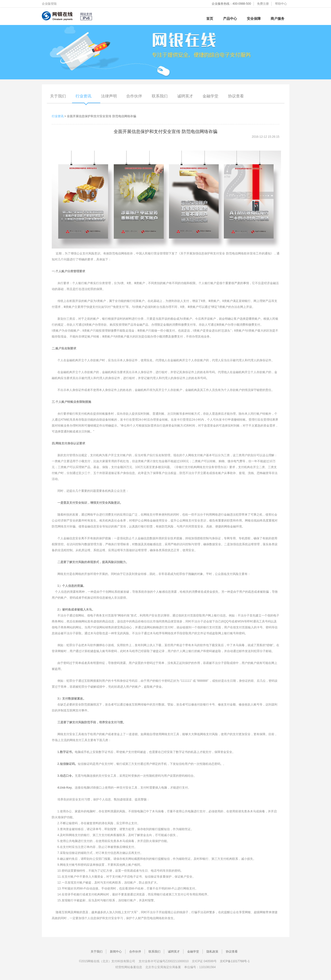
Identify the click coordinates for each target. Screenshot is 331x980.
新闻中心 (116, 952)
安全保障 (254, 19)
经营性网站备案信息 (129, 967)
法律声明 (109, 96)
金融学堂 (210, 96)
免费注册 (263, 4)
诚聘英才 (185, 96)
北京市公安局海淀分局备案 (163, 967)
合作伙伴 (134, 96)
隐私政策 (212, 952)
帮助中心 (281, 4)
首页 (210, 19)
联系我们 (160, 96)
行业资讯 (83, 96)
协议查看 (236, 96)
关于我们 (58, 96)
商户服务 (278, 19)
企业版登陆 (49, 4)
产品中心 (230, 19)
